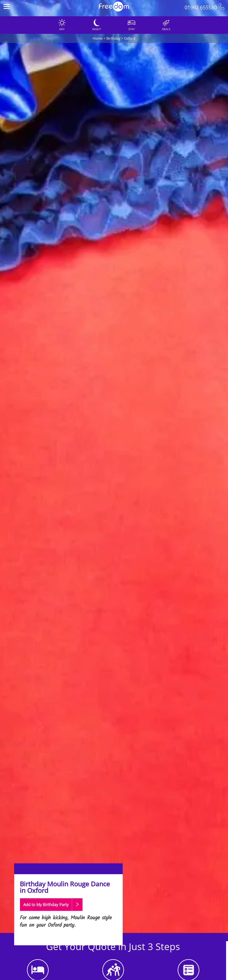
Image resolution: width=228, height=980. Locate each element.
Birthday (113, 38)
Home (98, 38)
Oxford (130, 38)
